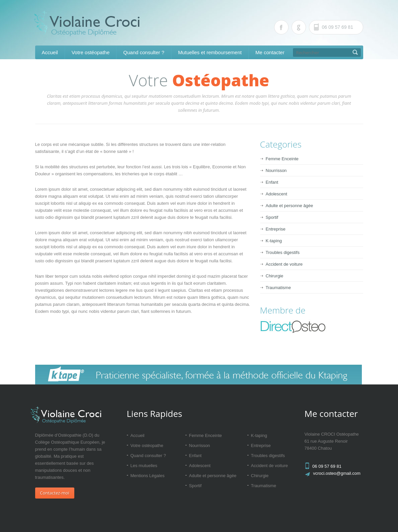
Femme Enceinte (282, 159)
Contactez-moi (55, 493)
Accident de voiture (284, 264)
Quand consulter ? (144, 52)
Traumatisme (278, 288)
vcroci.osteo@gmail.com (337, 473)
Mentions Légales (148, 476)
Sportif (272, 217)
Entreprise (276, 229)
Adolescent (276, 194)
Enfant (272, 182)
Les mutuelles (144, 466)
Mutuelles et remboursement (210, 52)
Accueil (50, 52)
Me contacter (270, 52)
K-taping (274, 241)
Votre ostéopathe (91, 52)
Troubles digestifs (283, 252)
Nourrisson (276, 170)
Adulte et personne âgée (290, 206)
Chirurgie (275, 276)
